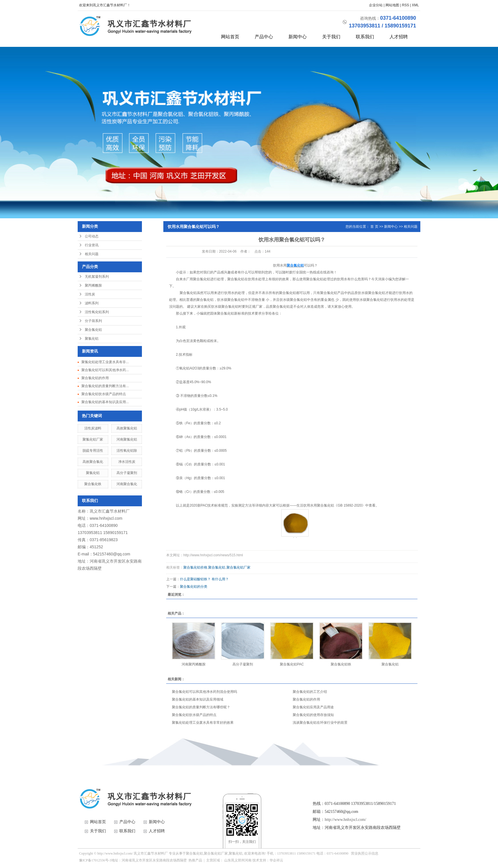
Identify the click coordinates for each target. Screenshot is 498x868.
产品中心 (264, 37)
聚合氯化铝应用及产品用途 (313, 707)
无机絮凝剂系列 (97, 277)
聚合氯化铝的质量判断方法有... (105, 386)
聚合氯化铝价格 (195, 567)
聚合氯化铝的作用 (95, 378)
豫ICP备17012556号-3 (95, 860)
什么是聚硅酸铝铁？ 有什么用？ (204, 579)
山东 (228, 860)
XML (415, 5)
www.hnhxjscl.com (106, 518)
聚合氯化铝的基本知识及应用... (105, 402)
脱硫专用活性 (93, 451)
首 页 (374, 227)
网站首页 (230, 37)
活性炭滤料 (93, 428)
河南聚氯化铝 (127, 439)
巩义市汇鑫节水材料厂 (110, 511)
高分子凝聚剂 (127, 473)
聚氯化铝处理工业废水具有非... (105, 362)
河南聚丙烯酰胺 (194, 664)
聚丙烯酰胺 (93, 285)
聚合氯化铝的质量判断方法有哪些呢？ (201, 707)
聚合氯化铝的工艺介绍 (310, 692)
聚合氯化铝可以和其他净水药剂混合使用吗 (204, 692)
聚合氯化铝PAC (292, 664)
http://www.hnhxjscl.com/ (345, 820)
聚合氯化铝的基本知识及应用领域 (198, 699)
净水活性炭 (127, 462)
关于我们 (331, 37)
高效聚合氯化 (93, 462)
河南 (248, 860)
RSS (406, 5)
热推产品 (195, 860)
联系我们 (365, 37)
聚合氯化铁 (93, 484)
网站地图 (392, 5)
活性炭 (90, 294)
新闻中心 (298, 37)
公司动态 (92, 236)
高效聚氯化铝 (127, 428)
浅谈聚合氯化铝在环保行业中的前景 (320, 723)
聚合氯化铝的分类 (194, 587)
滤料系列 (92, 303)
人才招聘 (399, 37)
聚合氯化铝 (93, 330)
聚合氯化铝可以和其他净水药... (105, 370)
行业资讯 (92, 245)
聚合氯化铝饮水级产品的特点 (104, 394)
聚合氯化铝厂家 (238, 567)
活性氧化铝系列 (97, 312)
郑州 (241, 860)
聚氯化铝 (92, 339)
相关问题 (92, 254)
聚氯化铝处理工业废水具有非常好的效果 (203, 723)
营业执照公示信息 (365, 853)
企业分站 (376, 5)
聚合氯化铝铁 (341, 664)
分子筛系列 (93, 321)
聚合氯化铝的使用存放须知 (313, 715)
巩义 (234, 860)
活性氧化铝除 (127, 451)
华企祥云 (276, 860)
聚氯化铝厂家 (93, 439)
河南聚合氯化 (127, 484)
